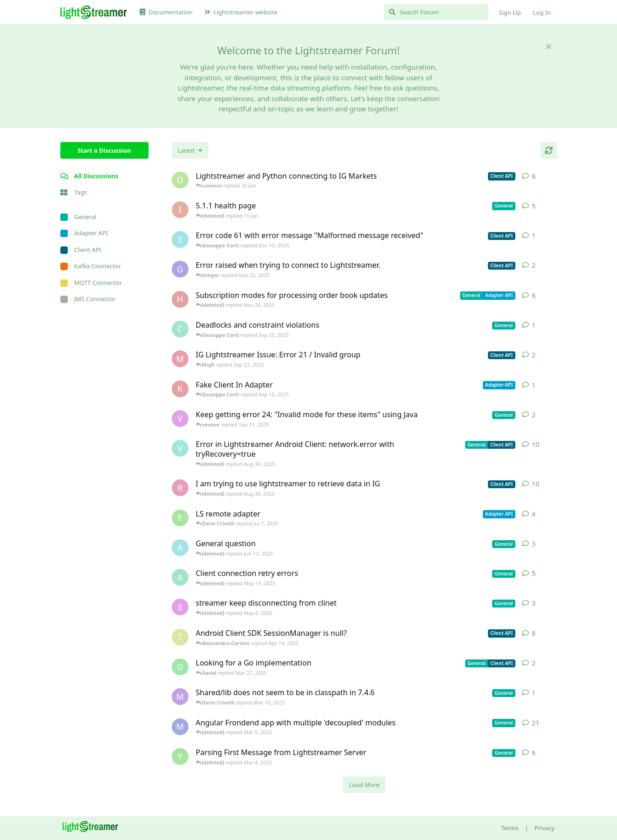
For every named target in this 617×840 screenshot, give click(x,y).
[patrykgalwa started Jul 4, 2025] (180, 518)
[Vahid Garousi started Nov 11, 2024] (180, 448)
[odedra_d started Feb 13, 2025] (180, 180)
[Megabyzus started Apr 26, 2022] (180, 727)
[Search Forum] (436, 12)
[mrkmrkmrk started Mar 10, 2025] (180, 697)
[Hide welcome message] (549, 46)
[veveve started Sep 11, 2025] (180, 419)
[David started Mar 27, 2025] (180, 667)
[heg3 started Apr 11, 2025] (180, 299)
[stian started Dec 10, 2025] (180, 239)
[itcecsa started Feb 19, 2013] (180, 210)
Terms (510, 828)
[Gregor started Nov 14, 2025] (180, 269)
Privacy (544, 828)
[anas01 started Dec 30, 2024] (180, 577)
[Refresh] (549, 150)
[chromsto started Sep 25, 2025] (180, 329)
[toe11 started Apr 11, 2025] (180, 637)
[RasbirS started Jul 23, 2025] (180, 488)
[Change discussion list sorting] (190, 150)
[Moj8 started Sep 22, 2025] (180, 359)
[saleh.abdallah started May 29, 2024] (180, 607)
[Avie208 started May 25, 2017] (180, 548)
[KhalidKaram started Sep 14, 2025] (180, 389)
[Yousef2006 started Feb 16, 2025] (180, 756)
